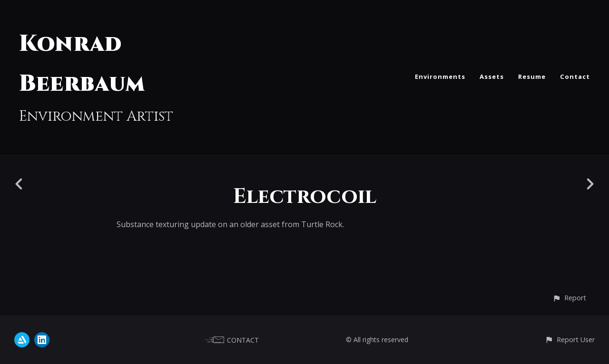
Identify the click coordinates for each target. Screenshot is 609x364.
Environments (440, 77)
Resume (532, 77)
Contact (575, 77)
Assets (492, 77)
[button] (569, 298)
